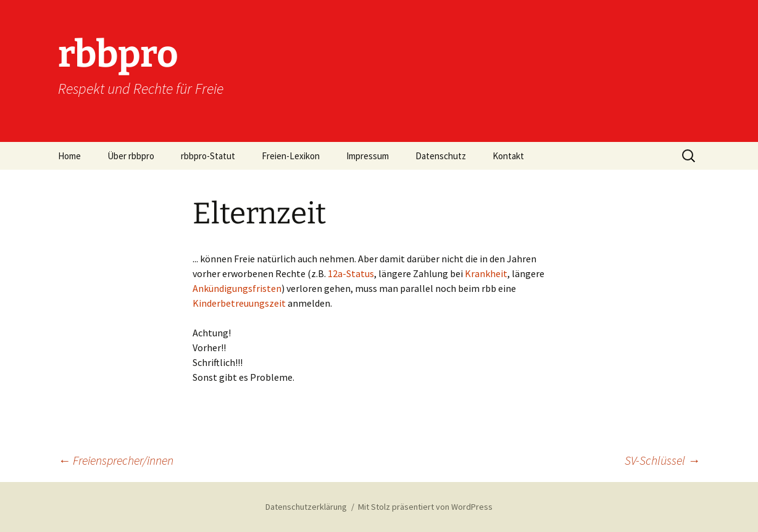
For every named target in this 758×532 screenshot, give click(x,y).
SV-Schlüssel (662, 460)
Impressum (368, 156)
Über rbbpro (131, 156)
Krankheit (486, 273)
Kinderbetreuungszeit (240, 303)
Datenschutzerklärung (306, 507)
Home (69, 156)
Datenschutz (441, 156)
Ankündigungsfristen (237, 288)
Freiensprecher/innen (116, 460)
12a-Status (351, 273)
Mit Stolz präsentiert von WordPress (425, 507)
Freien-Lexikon (291, 156)
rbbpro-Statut (208, 156)
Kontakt (508, 156)
